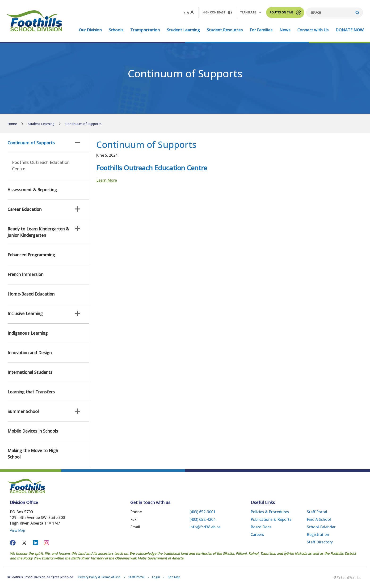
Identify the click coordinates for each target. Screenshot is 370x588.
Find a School (319, 519)
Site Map (174, 577)
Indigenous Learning (28, 333)
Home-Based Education (31, 294)
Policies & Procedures (270, 512)
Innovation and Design (30, 353)
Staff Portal (317, 512)
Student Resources (225, 30)
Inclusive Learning (44, 313)
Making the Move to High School (33, 454)
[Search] (335, 13)
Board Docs (261, 527)
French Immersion (25, 274)
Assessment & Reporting (32, 190)
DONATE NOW (350, 30)
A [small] (185, 13)
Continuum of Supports (44, 143)
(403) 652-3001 (202, 512)
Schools (116, 30)
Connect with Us (313, 30)
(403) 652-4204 (202, 519)
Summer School (44, 411)
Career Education (44, 209)
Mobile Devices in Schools (33, 431)
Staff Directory (320, 542)
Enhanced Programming (31, 255)
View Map (17, 530)
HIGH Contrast (217, 12)
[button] (77, 142)
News (285, 30)
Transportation (145, 30)
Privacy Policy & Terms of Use (99, 577)
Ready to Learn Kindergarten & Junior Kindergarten (44, 232)
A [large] (192, 12)
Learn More (107, 180)
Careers (257, 534)
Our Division (90, 30)
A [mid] (188, 13)
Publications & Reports (271, 519)
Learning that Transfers (31, 392)
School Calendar (321, 527)
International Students (30, 372)
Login (156, 577)
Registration (318, 534)
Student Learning (183, 30)
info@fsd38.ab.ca (205, 527)
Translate (251, 12)
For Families (261, 30)
